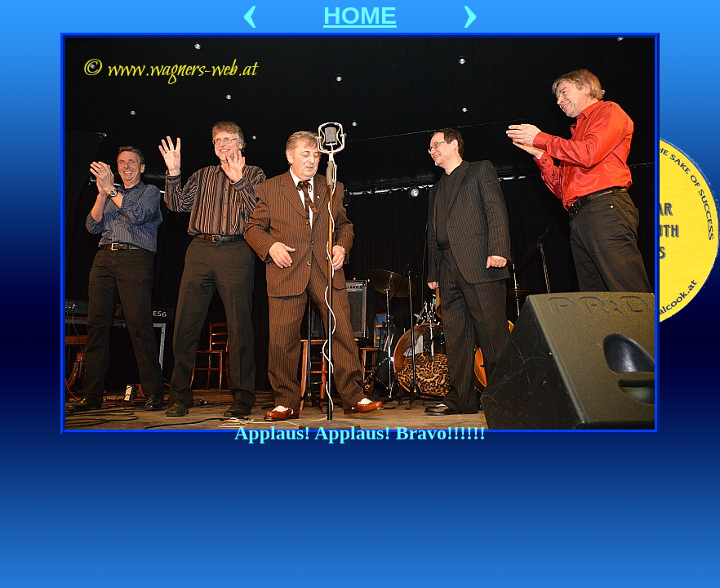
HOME (360, 15)
